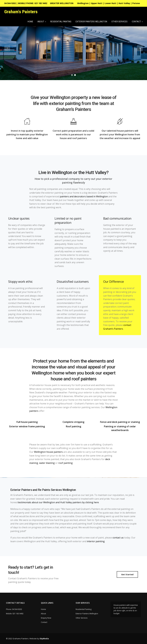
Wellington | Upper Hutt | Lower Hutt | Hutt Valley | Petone (109, 3)
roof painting (65, 463)
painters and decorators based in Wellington (84, 196)
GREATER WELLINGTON (62, 3)
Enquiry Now (46, 618)
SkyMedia (44, 639)
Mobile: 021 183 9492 (15, 614)
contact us (118, 538)
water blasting (47, 463)
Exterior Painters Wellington (91, 22)
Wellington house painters (48, 452)
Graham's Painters (21, 12)
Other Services (119, 22)
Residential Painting (61, 22)
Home (30, 22)
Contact (136, 22)
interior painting (96, 541)
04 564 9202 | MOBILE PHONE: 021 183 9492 (26, 3)
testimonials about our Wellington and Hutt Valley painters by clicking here (58, 502)
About (41, 22)
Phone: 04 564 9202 (14, 609)
